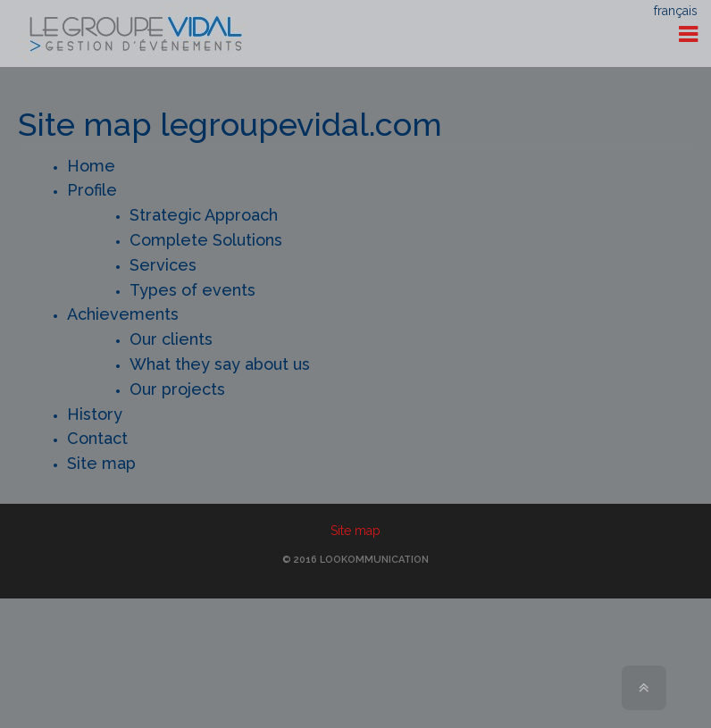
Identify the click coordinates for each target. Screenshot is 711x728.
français (676, 11)
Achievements (123, 314)
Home (91, 166)
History (95, 414)
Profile (92, 190)
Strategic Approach (204, 215)
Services (163, 265)
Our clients (171, 339)
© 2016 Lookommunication (355, 560)
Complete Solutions (206, 240)
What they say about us (220, 364)
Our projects (177, 389)
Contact (97, 438)
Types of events (192, 290)
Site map (101, 463)
